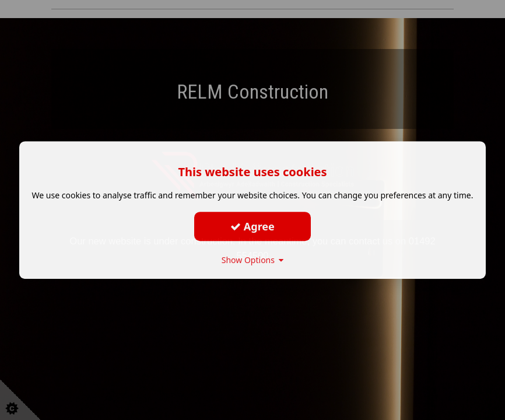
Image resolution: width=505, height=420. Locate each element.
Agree (253, 226)
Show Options (253, 260)
